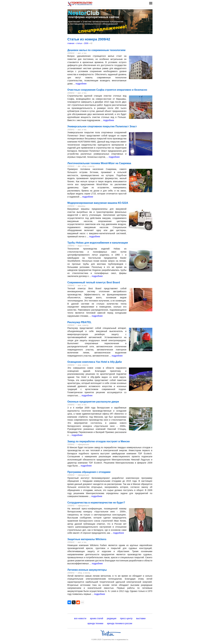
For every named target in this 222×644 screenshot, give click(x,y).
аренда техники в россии (120, 623)
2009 (86, 43)
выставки (141, 618)
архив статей (97, 618)
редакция (112, 618)
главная (71, 43)
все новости (80, 618)
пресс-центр (126, 618)
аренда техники (95, 623)
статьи (79, 43)
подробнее (81, 84)
